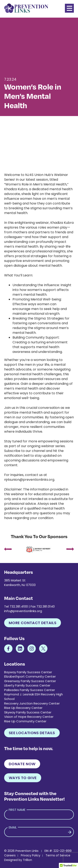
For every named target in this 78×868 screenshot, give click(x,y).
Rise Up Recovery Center (23, 708)
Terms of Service (58, 855)
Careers (10, 855)
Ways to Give (23, 778)
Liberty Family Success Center (27, 685)
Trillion (27, 860)
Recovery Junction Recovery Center (32, 703)
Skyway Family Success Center (28, 712)
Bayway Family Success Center (28, 672)
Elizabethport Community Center (30, 676)
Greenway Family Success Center (30, 681)
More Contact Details (33, 623)
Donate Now (22, 764)
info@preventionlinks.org (23, 611)
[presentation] (8, 549)
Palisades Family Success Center (30, 690)
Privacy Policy (31, 855)
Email (13, 827)
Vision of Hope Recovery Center (29, 717)
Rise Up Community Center (25, 721)
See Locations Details (32, 733)
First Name (17, 810)
